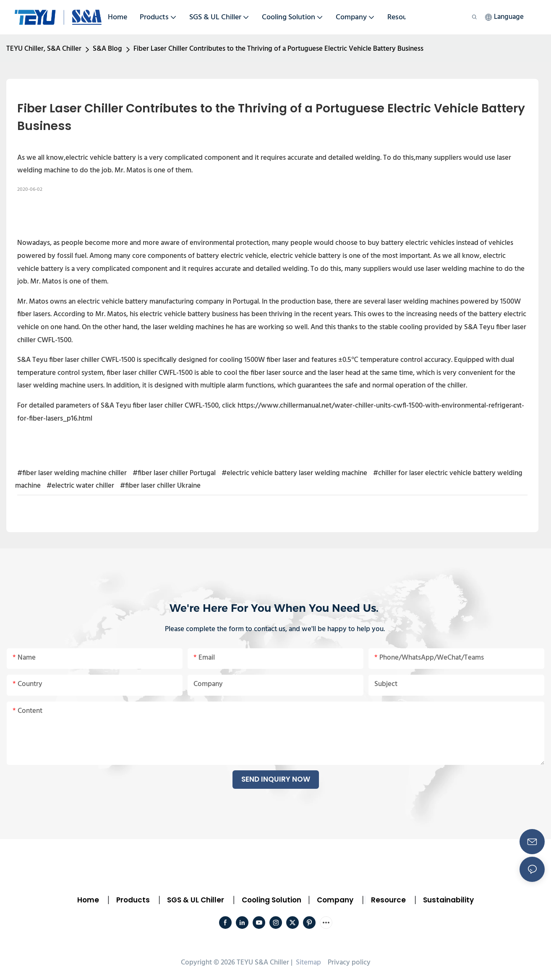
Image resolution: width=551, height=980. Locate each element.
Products (132, 900)
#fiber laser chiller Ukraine (160, 486)
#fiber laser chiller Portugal (174, 473)
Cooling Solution (272, 900)
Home (88, 900)
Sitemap (308, 963)
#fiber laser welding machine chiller (72, 473)
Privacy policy (349, 963)
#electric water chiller (80, 486)
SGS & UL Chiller (196, 900)
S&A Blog (107, 49)
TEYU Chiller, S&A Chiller (44, 49)
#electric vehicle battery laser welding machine (294, 473)
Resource (388, 900)
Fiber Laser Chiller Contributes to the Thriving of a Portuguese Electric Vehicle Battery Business (278, 49)
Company (335, 900)
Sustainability (448, 900)
